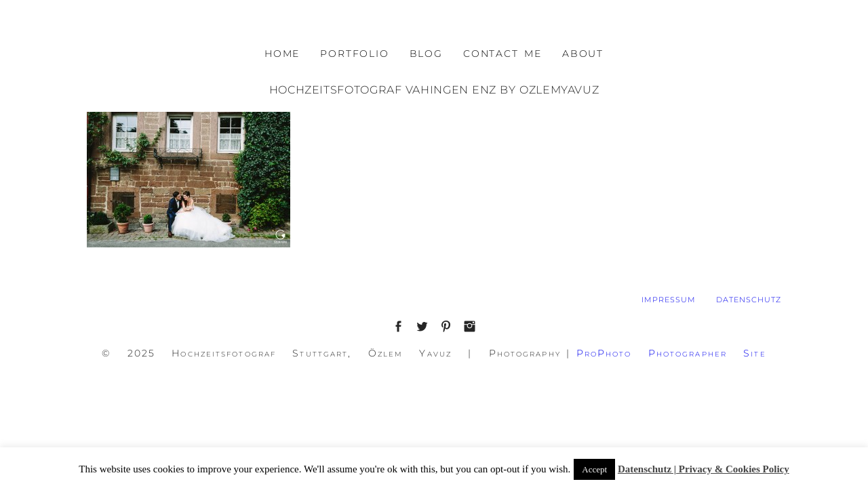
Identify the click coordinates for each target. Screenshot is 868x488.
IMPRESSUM (669, 300)
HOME (282, 54)
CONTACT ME (502, 54)
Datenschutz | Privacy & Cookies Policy (704, 469)
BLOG (426, 54)
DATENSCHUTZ (749, 300)
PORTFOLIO (354, 54)
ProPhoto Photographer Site (671, 353)
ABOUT (583, 54)
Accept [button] (594, 469)
